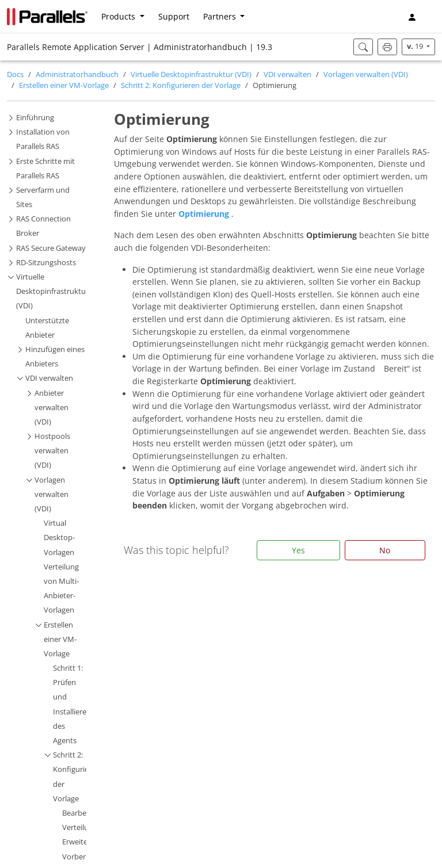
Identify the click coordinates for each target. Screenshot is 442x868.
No (385, 550)
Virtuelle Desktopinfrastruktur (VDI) (191, 74)
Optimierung (205, 214)
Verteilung (80, 827)
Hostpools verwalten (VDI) (52, 451)
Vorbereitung (85, 857)
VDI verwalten (287, 74)
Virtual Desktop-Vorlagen (59, 538)
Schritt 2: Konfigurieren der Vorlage (181, 85)
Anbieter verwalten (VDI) (52, 408)
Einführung (35, 118)
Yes (298, 550)
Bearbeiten (81, 813)
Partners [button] (221, 16)
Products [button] (119, 16)
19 (416, 46)
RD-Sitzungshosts (46, 263)
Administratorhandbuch (77, 74)
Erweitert (78, 842)
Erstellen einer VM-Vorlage (64, 85)
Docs (15, 74)
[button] (430, 17)
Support (174, 16)
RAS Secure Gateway (51, 248)
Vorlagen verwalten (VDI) (366, 74)
